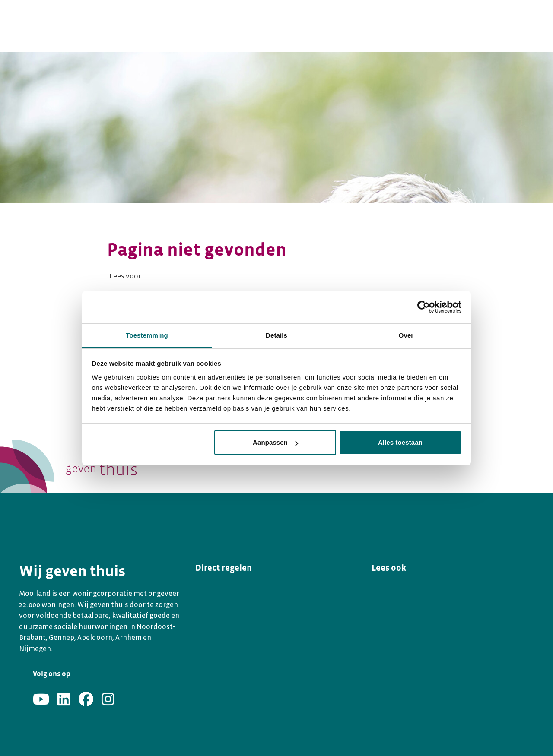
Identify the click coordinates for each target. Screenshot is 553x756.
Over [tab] (406, 335)
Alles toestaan (400, 442)
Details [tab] (276, 335)
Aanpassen (275, 442)
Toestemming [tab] (147, 335)
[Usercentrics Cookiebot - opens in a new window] (424, 307)
